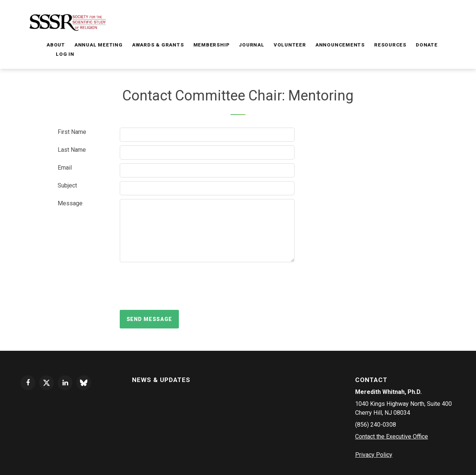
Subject (67, 185)
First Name (72, 132)
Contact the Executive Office (392, 437)
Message (70, 203)
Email (65, 168)
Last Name (72, 150)
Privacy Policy (374, 455)
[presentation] (176, 286)
